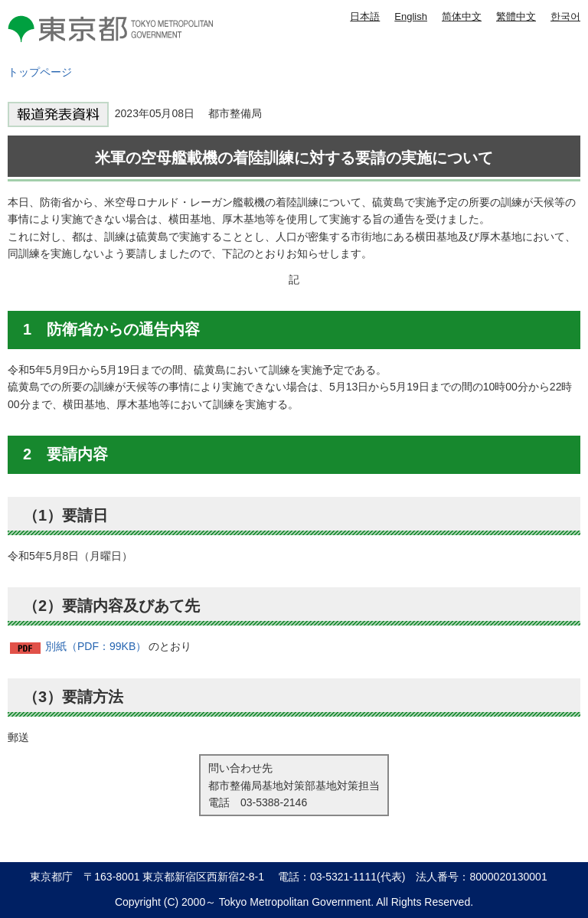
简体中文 (462, 16)
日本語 (365, 16)
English (411, 16)
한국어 (565, 16)
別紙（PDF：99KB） (96, 646)
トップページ (40, 72)
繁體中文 (516, 16)
